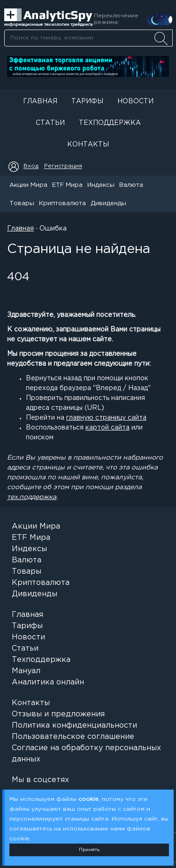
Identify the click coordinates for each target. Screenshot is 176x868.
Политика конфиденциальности (74, 726)
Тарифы (87, 101)
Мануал (26, 671)
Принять (89, 850)
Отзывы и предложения (58, 714)
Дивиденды (108, 204)
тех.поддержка (32, 497)
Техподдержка (110, 123)
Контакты (88, 145)
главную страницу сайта (106, 418)
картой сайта (107, 428)
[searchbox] (88, 38)
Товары (22, 204)
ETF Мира (67, 185)
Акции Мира (28, 185)
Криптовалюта (62, 204)
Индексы (101, 185)
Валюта (131, 185)
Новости (135, 101)
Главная (40, 101)
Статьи (50, 123)
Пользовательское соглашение (73, 737)
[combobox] (88, 38)
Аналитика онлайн (48, 682)
